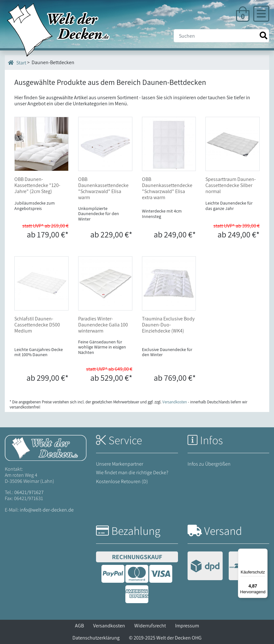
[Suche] (221, 36)
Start (17, 63)
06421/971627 (29, 492)
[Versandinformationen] (226, 567)
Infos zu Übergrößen (209, 464)
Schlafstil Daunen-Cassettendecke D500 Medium (37, 325)
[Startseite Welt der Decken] (46, 447)
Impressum (187, 626)
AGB (79, 626)
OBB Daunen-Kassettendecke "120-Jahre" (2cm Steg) (37, 185)
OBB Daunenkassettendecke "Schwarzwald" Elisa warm (103, 188)
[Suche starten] (263, 36)
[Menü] (264, 552)
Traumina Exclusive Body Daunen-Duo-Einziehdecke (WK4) (168, 325)
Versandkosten (109, 626)
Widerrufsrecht (150, 626)
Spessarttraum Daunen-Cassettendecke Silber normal (231, 185)
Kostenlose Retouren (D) (122, 481)
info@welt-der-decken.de (47, 510)
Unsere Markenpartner (120, 464)
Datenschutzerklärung (96, 638)
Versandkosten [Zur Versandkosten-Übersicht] (175, 402)
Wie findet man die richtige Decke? (132, 472)
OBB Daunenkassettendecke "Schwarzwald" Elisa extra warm (167, 188)
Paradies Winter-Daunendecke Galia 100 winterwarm (103, 325)
